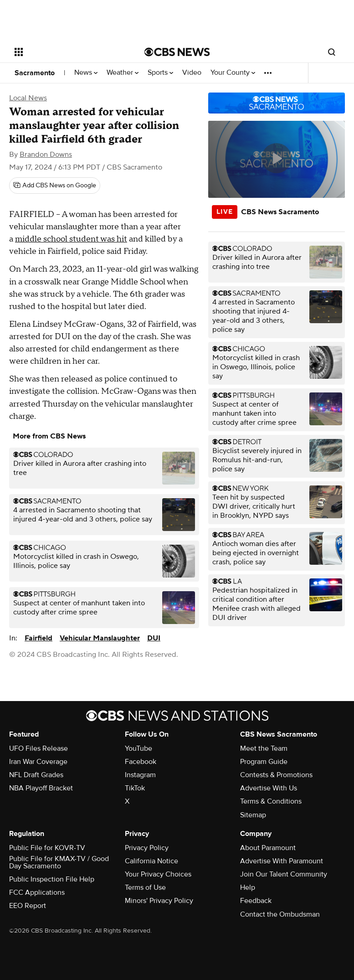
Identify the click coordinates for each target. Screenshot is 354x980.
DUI (154, 638)
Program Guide (264, 762)
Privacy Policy (147, 848)
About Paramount (268, 848)
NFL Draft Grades (36, 775)
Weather (123, 73)
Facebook (141, 762)
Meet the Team (264, 748)
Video (192, 73)
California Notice (151, 861)
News (86, 73)
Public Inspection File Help (52, 879)
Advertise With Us (269, 788)
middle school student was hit (71, 239)
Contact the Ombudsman (280, 914)
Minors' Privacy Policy (159, 901)
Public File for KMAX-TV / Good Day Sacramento (59, 862)
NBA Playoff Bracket (41, 788)
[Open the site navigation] (69, 52)
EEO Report (28, 906)
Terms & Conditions (271, 801)
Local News (28, 98)
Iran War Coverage (38, 762)
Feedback (256, 901)
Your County (233, 73)
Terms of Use (145, 887)
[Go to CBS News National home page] (177, 52)
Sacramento (35, 73)
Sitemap (253, 815)
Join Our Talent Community (284, 874)
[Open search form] (332, 52)
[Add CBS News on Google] (55, 186)
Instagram (140, 775)
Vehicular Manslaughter (100, 638)
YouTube (139, 748)
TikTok (135, 788)
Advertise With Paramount (282, 861)
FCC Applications (37, 892)
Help (248, 887)
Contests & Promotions (276, 775)
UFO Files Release (38, 748)
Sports (160, 73)
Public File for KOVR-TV (47, 848)
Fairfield (38, 638)
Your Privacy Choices (158, 874)
